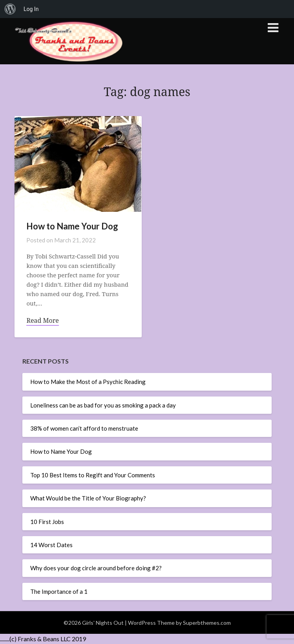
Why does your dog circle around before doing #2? (96, 568)
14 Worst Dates (51, 545)
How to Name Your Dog (61, 451)
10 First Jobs (47, 522)
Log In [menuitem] (31, 9)
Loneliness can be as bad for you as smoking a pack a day (103, 405)
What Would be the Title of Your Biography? (88, 498)
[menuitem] (10, 9)
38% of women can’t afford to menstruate (84, 428)
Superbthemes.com (207, 623)
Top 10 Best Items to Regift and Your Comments (93, 475)
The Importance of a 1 (59, 591)
